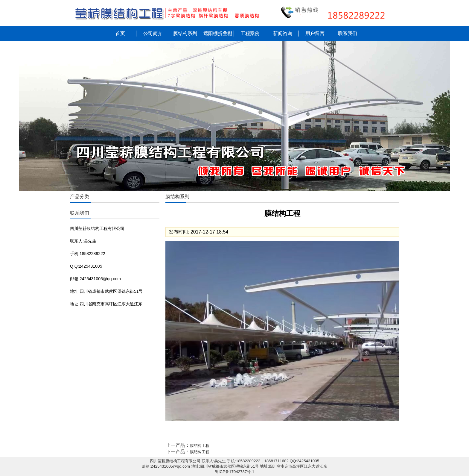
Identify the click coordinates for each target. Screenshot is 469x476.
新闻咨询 (283, 33)
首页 (120, 33)
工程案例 (250, 33)
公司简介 (153, 33)
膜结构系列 (185, 33)
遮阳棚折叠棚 (218, 33)
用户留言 (315, 33)
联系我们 (348, 33)
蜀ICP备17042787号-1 (234, 472)
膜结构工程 (200, 446)
